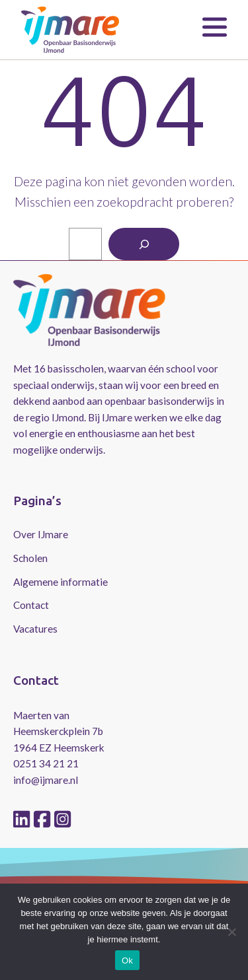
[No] (231, 932)
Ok (127, 961)
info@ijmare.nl (46, 780)
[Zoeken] (144, 244)
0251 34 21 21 (46, 763)
